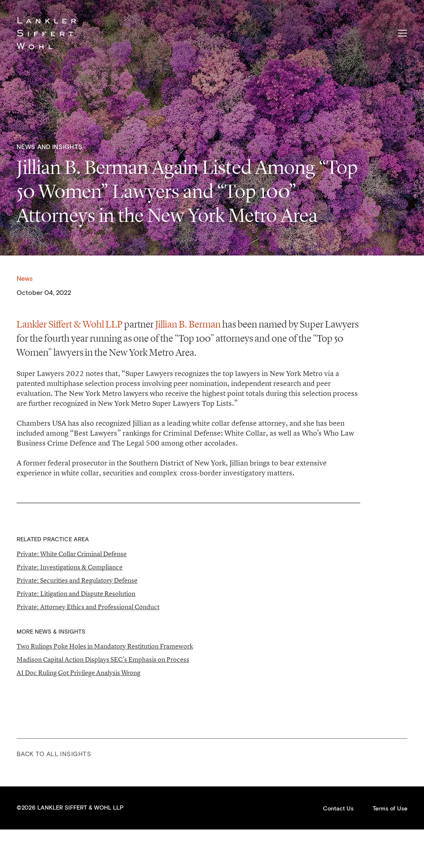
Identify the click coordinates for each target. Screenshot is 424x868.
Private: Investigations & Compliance (70, 567)
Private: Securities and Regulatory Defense (77, 580)
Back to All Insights (54, 754)
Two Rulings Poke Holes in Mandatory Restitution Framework (105, 646)
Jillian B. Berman (188, 324)
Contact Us (338, 809)
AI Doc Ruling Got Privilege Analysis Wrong (78, 673)
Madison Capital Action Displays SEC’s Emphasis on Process (103, 659)
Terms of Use (390, 809)
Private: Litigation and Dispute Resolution (76, 593)
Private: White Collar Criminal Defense (72, 554)
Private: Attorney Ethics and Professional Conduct (88, 607)
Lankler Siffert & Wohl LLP (46, 33)
